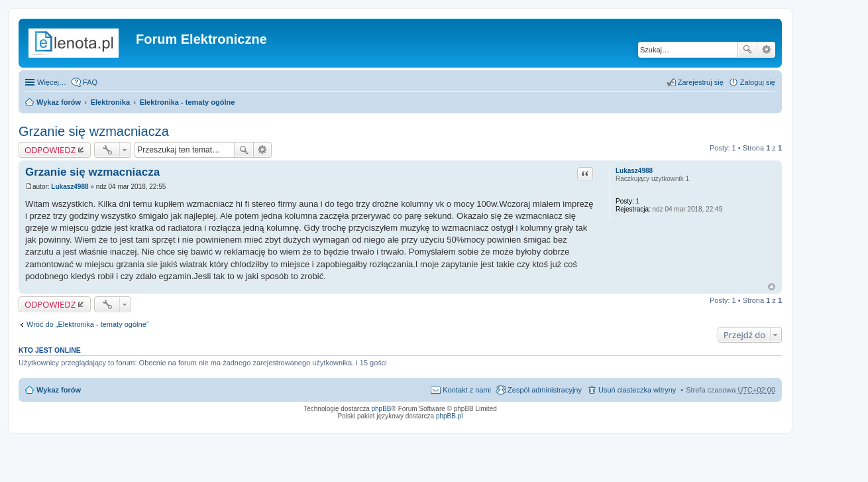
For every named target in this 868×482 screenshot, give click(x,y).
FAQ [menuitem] (90, 82)
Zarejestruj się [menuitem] (701, 82)
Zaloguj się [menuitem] (758, 82)
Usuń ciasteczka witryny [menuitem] (637, 390)
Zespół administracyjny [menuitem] (545, 390)
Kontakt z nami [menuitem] (467, 390)
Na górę (772, 287)
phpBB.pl (450, 416)
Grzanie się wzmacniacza (94, 131)
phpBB (382, 409)
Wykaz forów (59, 102)
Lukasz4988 (634, 171)
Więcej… (52, 82)
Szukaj (747, 50)
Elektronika (110, 102)
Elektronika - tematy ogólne (188, 102)
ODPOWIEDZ (50, 150)
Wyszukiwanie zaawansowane (766, 50)
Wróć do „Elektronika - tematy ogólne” (87, 324)
